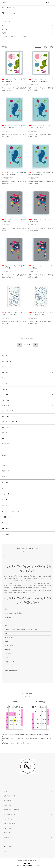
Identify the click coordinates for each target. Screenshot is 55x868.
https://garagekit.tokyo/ (11, 670)
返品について (7, 801)
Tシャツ (4, 450)
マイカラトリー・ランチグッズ (11, 511)
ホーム (3, 7)
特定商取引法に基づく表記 (11, 810)
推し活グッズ (6, 471)
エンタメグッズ (6, 427)
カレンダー (5, 389)
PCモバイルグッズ (7, 405)
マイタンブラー (6, 494)
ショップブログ (8, 819)
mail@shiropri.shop (10, 662)
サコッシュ (5, 383)
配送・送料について (9, 796)
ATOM (9, 828)
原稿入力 (4, 433)
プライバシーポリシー (10, 814)
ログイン (6, 842)
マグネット (5, 367)
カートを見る (7, 847)
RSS (5, 828)
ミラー (4, 523)
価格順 (45, 47)
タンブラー (5, 395)
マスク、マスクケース (8, 416)
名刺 (3, 438)
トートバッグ (6, 372)
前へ (20, 345)
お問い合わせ (7, 851)
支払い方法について (9, 805)
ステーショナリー (11, 7)
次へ (35, 345)
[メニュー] (52, 3)
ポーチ (4, 378)
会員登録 (6, 837)
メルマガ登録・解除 (9, 824)
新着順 (51, 47)
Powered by (27, 865)
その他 (4, 455)
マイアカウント (8, 833)
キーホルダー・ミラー (8, 411)
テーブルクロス (6, 444)
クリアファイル (6, 361)
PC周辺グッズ (6, 517)
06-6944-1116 (9, 638)
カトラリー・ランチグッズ (9, 422)
